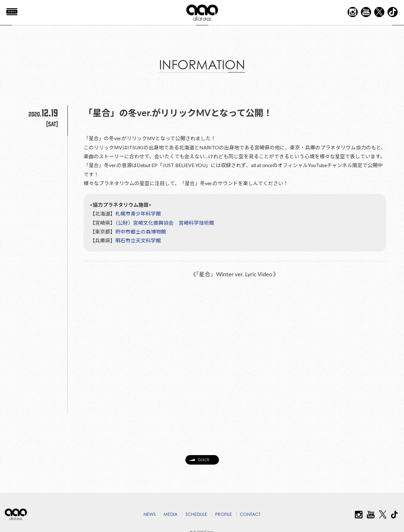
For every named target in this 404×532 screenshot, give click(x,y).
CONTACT (250, 514)
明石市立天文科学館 (138, 250)
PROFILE (224, 514)
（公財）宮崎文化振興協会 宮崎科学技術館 (165, 232)
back (199, 463)
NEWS (150, 514)
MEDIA (170, 514)
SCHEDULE (196, 514)
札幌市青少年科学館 (138, 223)
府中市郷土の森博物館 (141, 241)
